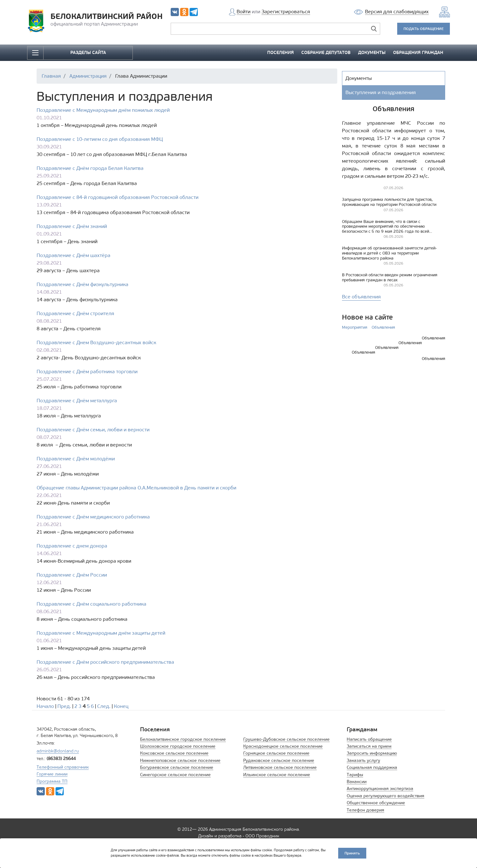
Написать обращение (369, 739)
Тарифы (355, 775)
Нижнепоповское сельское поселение (180, 760)
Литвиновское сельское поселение (280, 767)
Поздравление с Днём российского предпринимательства (105, 662)
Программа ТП (52, 781)
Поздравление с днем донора (72, 546)
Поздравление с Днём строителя (75, 313)
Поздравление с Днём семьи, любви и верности (93, 430)
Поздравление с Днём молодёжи (76, 459)
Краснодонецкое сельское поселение (283, 746)
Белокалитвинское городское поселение (183, 739)
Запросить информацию (372, 753)
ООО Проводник (262, 836)
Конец (121, 706)
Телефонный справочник (63, 767)
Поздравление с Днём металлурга (77, 401)
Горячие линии (52, 774)
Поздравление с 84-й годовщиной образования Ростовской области (118, 197)
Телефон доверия (365, 810)
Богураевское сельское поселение (177, 767)
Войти (244, 12)
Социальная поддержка (372, 767)
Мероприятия (355, 327)
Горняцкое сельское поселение (276, 753)
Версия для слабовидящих (397, 12)
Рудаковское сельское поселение (279, 760)
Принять (352, 853)
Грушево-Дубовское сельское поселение (286, 739)
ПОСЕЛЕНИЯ (280, 53)
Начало (45, 706)
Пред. (64, 706)
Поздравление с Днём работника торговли (87, 371)
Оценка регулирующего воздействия (386, 796)
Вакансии (357, 782)
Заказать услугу (363, 760)
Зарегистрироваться (286, 12)
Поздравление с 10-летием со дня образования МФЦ (100, 139)
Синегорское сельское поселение (175, 775)
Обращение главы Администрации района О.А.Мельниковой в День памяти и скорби (136, 488)
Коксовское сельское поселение (174, 753)
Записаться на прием (369, 746)
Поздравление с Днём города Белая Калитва (90, 168)
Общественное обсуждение (376, 803)
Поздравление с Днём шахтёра (74, 255)
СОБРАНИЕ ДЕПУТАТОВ (326, 53)
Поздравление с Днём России (72, 575)
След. (104, 706)
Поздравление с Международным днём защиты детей (101, 633)
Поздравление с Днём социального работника (91, 604)
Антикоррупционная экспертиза (380, 789)
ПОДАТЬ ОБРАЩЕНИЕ (424, 29)
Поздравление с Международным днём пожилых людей (103, 110)
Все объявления (361, 297)
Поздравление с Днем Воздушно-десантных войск (96, 342)
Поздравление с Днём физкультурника (82, 284)
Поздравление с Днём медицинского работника (93, 517)
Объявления (383, 327)
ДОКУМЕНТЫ (372, 53)
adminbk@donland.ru (58, 751)
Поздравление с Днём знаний (72, 226)
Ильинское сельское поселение (277, 775)
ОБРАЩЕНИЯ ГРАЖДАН (418, 53)
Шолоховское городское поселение (178, 746)
